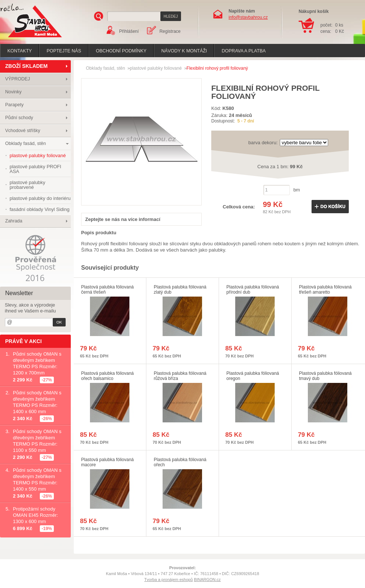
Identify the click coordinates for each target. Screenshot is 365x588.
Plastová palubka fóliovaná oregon (253, 376)
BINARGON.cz (207, 580)
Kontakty (20, 51)
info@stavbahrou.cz (248, 17)
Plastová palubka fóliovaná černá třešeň (107, 290)
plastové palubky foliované (156, 68)
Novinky (13, 92)
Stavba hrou (24, 38)
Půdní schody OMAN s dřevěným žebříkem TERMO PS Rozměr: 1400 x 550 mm (37, 480)
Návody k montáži (184, 51)
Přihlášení (129, 31)
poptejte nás (64, 51)
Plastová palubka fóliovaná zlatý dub (180, 290)
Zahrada (14, 221)
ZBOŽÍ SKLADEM (26, 66)
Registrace (170, 31)
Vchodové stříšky (23, 131)
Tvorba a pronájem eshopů (168, 580)
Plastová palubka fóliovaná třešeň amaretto (325, 290)
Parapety (14, 105)
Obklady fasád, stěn (25, 143)
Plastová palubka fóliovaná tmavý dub (325, 376)
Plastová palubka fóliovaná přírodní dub (253, 290)
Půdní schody (19, 118)
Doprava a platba (244, 51)
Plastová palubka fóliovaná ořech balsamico (107, 376)
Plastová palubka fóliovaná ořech (180, 462)
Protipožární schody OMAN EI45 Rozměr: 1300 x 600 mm (35, 515)
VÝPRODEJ (18, 79)
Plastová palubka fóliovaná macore (107, 462)
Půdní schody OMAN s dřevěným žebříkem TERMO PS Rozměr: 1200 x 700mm (37, 363)
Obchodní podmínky (121, 51)
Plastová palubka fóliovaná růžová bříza (180, 376)
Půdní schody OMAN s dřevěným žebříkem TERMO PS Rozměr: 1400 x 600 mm (37, 402)
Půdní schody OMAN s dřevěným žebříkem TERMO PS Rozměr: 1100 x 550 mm (37, 441)
